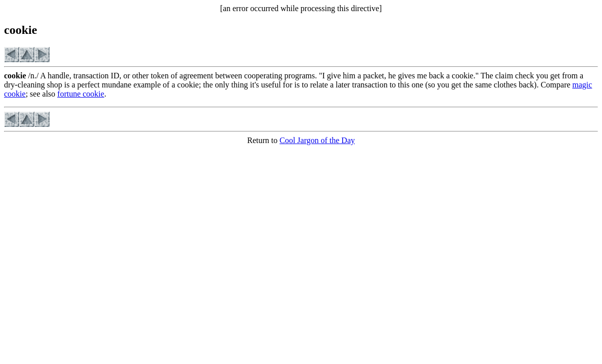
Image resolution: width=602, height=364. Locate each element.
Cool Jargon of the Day (317, 140)
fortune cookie (81, 94)
